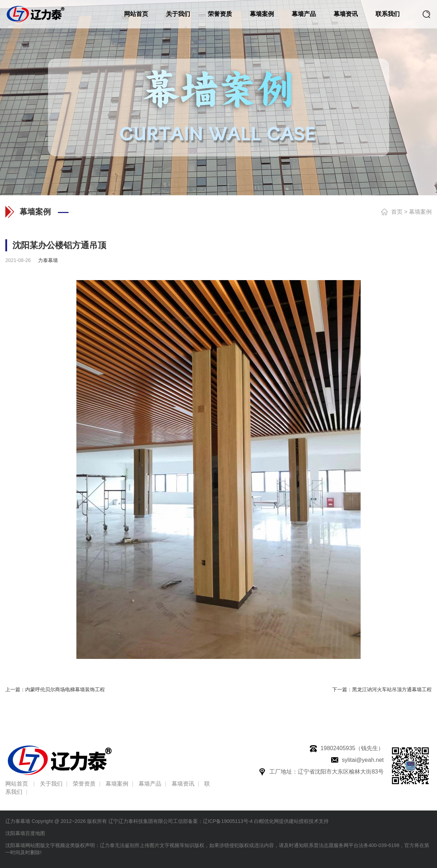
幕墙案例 (262, 14)
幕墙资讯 (346, 14)
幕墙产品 (304, 14)
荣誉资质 (220, 14)
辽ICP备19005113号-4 (228, 821)
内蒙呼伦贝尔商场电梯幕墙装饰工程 (65, 689)
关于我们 (178, 14)
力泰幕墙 (48, 260)
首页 (397, 212)
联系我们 (388, 14)
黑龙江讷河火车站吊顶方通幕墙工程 (392, 689)
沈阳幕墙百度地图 (25, 833)
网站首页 (136, 14)
